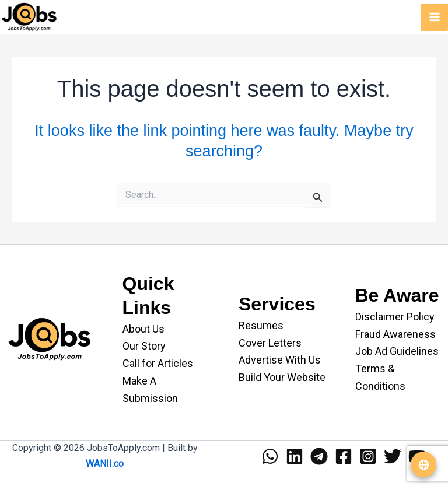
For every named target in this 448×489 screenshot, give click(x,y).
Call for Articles (158, 363)
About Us (143, 329)
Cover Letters (270, 343)
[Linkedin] (295, 456)
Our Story (144, 346)
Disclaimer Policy (395, 317)
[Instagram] (368, 456)
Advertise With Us (280, 360)
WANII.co (105, 464)
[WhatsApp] (270, 456)
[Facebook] (344, 456)
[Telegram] (319, 456)
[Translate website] (423, 464)
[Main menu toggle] (434, 17)
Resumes (261, 325)
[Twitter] (393, 456)
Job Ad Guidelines (397, 351)
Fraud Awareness (395, 334)
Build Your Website (282, 377)
